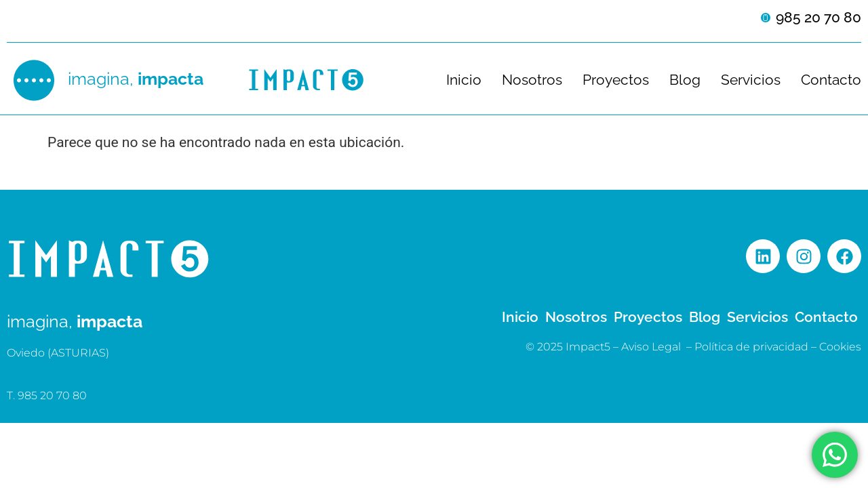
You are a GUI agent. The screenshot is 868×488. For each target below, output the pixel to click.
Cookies (840, 347)
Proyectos (616, 80)
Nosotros (532, 80)
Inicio (464, 80)
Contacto (831, 80)
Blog (685, 80)
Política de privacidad (751, 347)
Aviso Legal (651, 347)
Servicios (751, 80)
